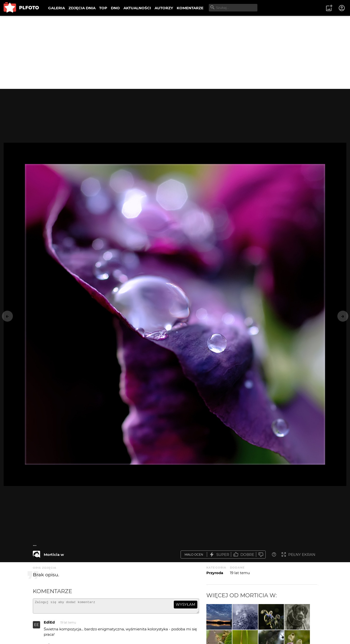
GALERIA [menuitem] (57, 8)
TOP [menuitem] (103, 8)
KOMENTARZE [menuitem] (190, 8)
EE (36, 627)
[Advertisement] (175, 52)
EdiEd (49, 624)
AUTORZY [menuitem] (164, 8)
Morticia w (54, 555)
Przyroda (215, 573)
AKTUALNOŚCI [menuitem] (137, 8)
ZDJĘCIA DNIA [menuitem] (82, 8)
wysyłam (185, 604)
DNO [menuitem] (115, 8)
